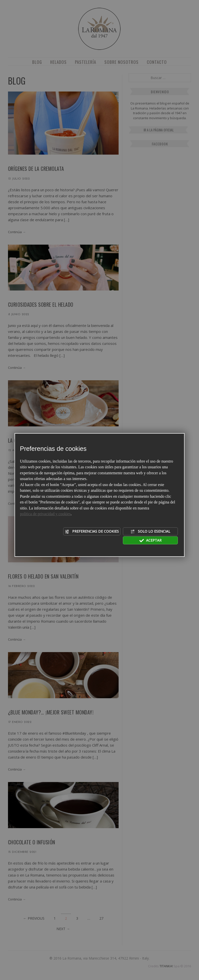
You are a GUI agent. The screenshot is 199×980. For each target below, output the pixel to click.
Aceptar (150, 540)
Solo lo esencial (150, 531)
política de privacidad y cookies (45, 514)
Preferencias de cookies (92, 531)
